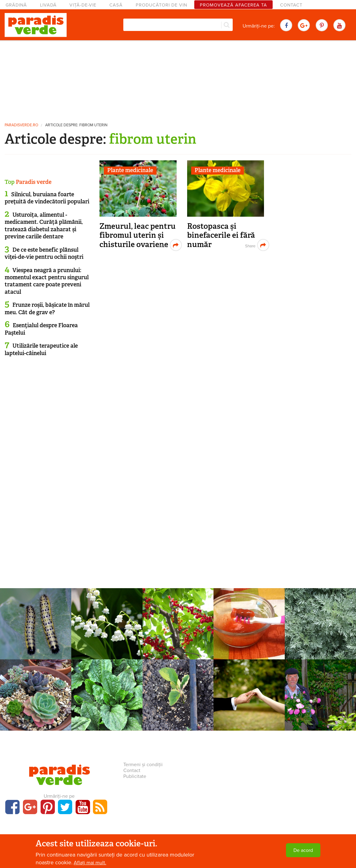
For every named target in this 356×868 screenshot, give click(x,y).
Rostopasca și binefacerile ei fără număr (221, 235)
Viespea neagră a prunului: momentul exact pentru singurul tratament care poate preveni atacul (47, 281)
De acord (303, 850)
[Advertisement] (178, 79)
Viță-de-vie (83, 5)
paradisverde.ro (21, 125)
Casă (116, 5)
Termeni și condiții (143, 765)
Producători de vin (161, 5)
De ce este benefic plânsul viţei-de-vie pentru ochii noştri (44, 253)
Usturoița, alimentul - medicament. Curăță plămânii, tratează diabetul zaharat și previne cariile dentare (44, 226)
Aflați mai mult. (90, 863)
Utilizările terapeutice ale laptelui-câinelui (41, 349)
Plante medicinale (130, 170)
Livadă (48, 5)
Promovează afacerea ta (233, 5)
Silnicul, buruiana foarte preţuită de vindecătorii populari (47, 198)
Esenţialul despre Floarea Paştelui (41, 329)
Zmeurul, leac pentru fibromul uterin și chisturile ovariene (138, 235)
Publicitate (135, 776)
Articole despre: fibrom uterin (76, 125)
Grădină (16, 5)
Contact (291, 5)
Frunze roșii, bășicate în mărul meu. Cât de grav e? (47, 308)
